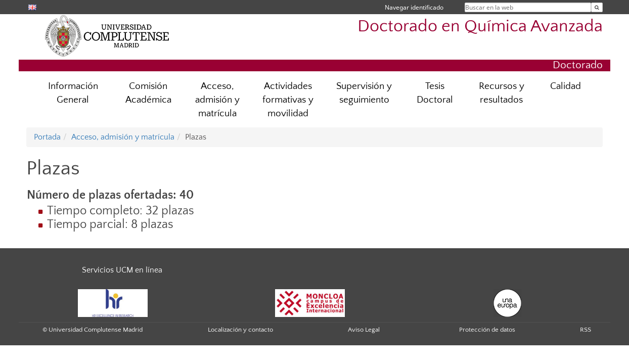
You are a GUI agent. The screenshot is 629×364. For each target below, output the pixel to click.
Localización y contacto (240, 330)
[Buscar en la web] (597, 7)
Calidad (566, 86)
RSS (586, 330)
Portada (47, 137)
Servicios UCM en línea (122, 270)
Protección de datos (487, 330)
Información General (73, 93)
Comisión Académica (148, 93)
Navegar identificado (414, 7)
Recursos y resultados (502, 93)
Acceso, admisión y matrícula (217, 100)
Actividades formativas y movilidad (288, 100)
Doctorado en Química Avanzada (480, 27)
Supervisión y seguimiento (364, 93)
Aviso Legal (364, 330)
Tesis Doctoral (435, 93)
